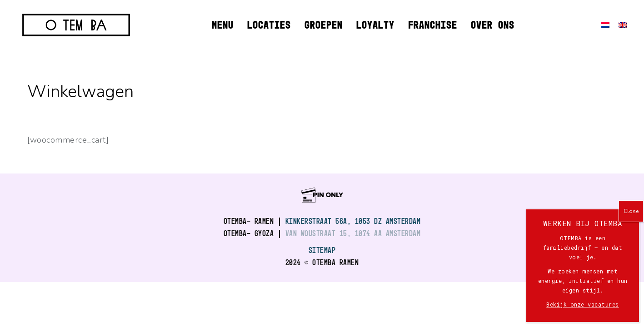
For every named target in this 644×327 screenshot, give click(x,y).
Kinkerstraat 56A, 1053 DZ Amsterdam (353, 221)
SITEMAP (322, 250)
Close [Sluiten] (631, 211)
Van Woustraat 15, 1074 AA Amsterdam (353, 233)
